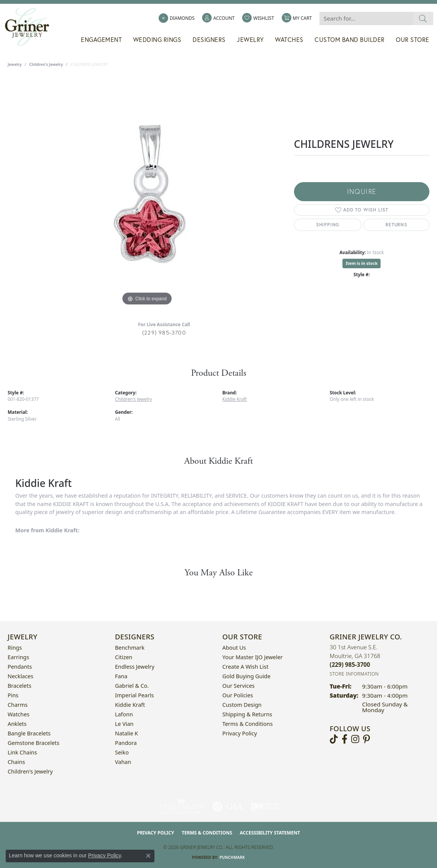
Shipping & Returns (247, 714)
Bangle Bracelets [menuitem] (29, 733)
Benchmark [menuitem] (130, 648)
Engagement (101, 40)
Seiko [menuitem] (122, 752)
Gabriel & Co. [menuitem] (132, 686)
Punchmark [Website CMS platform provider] (232, 857)
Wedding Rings (157, 40)
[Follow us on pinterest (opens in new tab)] (366, 739)
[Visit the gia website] (228, 807)
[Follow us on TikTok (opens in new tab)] (334, 739)
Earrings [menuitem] (18, 657)
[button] (218, 18)
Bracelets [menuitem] (19, 686)
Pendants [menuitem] (20, 667)
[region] (147, 193)
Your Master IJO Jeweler (252, 657)
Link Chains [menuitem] (22, 752)
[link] (177, 18)
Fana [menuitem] (121, 676)
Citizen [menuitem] (124, 657)
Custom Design (242, 705)
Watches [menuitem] (18, 714)
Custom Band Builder (350, 40)
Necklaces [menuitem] (20, 676)
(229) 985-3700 (164, 332)
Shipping (328, 225)
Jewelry (250, 40)
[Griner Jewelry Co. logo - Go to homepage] (31, 27)
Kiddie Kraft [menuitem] (130, 705)
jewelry (15, 64)
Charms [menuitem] (18, 705)
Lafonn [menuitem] (124, 714)
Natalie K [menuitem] (127, 733)
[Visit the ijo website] (265, 807)
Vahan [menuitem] (123, 762)
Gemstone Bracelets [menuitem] (34, 743)
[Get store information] (354, 674)
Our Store (413, 40)
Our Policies (238, 695)
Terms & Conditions (247, 724)
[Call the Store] (350, 665)
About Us (234, 648)
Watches (289, 40)
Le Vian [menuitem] (125, 724)
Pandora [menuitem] (126, 743)
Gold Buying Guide (246, 676)
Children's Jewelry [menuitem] (30, 771)
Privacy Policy (240, 733)
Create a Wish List (245, 667)
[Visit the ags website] (181, 807)
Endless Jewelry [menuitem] (135, 667)
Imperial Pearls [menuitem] (135, 695)
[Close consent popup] (148, 856)
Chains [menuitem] (16, 762)
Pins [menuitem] (13, 695)
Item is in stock (361, 263)
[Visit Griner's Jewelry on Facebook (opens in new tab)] (345, 739)
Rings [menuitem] (15, 648)
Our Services (239, 686)
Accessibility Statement (270, 833)
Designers (209, 40)
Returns (396, 225)
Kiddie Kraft (235, 399)
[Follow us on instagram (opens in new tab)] (355, 739)
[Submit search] (423, 18)
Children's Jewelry (46, 64)
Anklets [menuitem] (17, 724)
